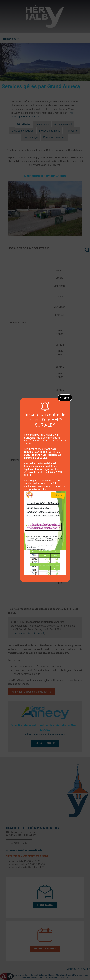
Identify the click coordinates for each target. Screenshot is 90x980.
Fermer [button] (65, 398)
